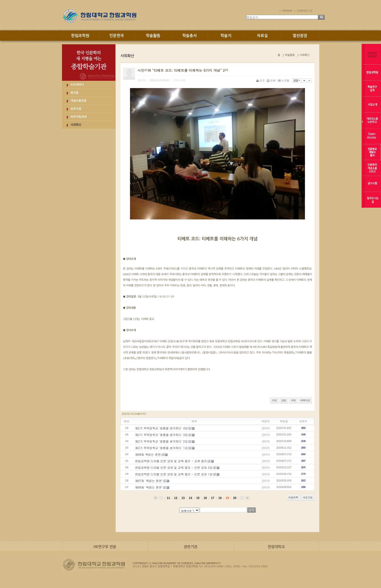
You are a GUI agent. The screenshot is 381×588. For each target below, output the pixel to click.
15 (198, 498)
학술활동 (153, 36)
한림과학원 (80, 36)
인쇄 (272, 80)
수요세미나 (77, 85)
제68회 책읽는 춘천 (148, 454)
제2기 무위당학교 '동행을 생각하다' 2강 (161, 441)
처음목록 (293, 497)
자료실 (262, 36)
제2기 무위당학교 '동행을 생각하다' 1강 (161, 448)
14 (190, 498)
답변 (284, 400)
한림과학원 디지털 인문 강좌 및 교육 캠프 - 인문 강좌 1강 (174, 474)
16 (205, 498)
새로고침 (308, 497)
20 (235, 498)
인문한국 (117, 36)
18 (220, 498)
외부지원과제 (78, 117)
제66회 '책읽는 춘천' (149, 487)
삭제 (293, 400)
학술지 (226, 36)
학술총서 (190, 36)
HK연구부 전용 (105, 547)
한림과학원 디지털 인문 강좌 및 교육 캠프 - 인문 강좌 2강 (174, 467)
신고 (261, 80)
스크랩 (284, 80)
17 (212, 498)
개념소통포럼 (78, 101)
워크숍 (74, 93)
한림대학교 (276, 547)
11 (168, 498)
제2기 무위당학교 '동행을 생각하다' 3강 (161, 435)
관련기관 (190, 547)
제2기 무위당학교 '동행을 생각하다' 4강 (161, 428)
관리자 (266, 428)
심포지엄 (76, 109)
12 (176, 498)
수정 (274, 400)
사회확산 (76, 125)
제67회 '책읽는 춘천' (149, 481)
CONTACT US (304, 11)
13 (183, 498)
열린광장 (300, 36)
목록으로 (305, 400)
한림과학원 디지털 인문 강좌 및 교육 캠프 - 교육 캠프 (171, 461)
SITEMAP (287, 11)
